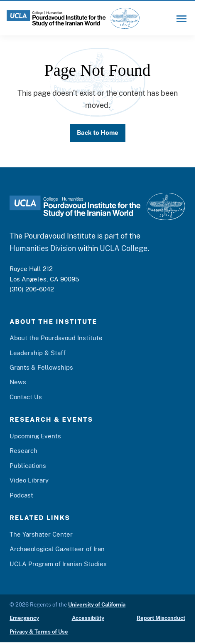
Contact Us (26, 397)
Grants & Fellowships (41, 367)
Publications (28, 466)
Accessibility (88, 618)
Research (23, 451)
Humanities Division (43, 248)
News (18, 382)
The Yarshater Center (41, 534)
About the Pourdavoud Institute (56, 338)
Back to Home (98, 133)
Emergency (24, 618)
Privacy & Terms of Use (39, 632)
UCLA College (124, 248)
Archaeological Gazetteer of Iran (57, 549)
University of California (97, 605)
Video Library (29, 480)
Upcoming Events (35, 436)
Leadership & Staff (38, 353)
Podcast (21, 495)
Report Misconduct (161, 618)
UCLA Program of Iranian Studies (58, 564)
